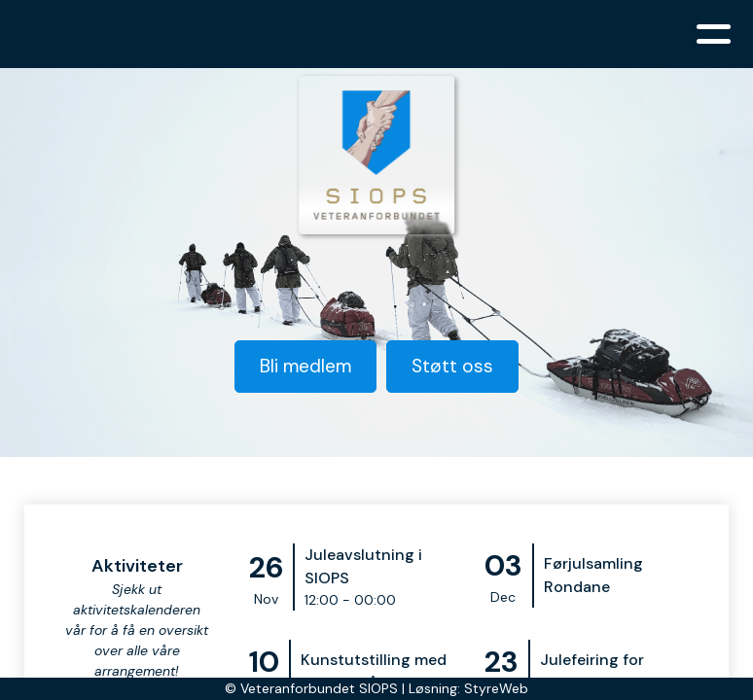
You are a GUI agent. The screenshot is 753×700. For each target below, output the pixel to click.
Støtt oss (452, 366)
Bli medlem (305, 366)
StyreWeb (496, 688)
